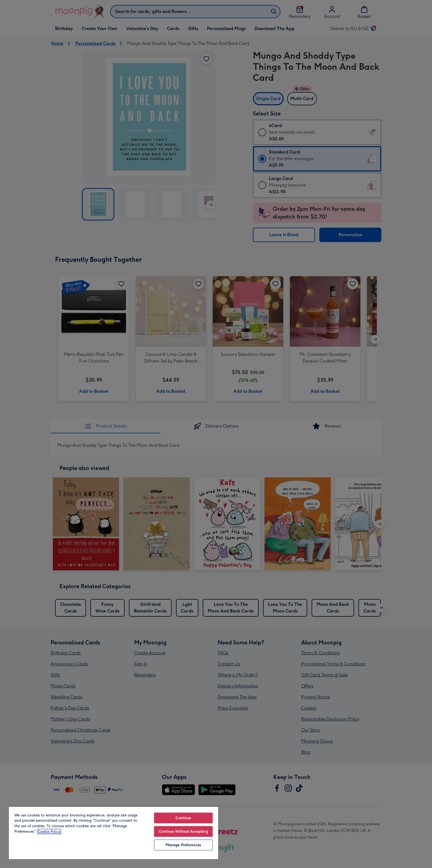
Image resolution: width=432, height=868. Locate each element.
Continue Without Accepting (183, 831)
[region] (114, 833)
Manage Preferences (183, 845)
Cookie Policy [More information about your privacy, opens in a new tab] (49, 831)
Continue (183, 818)
